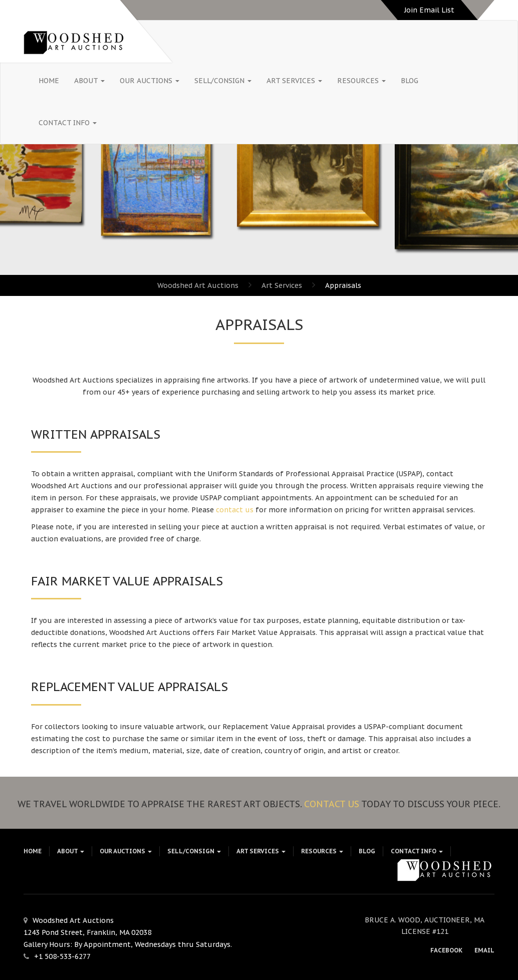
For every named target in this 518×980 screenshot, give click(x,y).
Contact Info (68, 123)
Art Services (294, 81)
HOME (49, 81)
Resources (361, 81)
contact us (235, 510)
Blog (410, 81)
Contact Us (332, 804)
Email (484, 950)
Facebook (446, 950)
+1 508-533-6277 (62, 956)
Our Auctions (150, 81)
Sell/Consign (223, 81)
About (89, 81)
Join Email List (429, 10)
